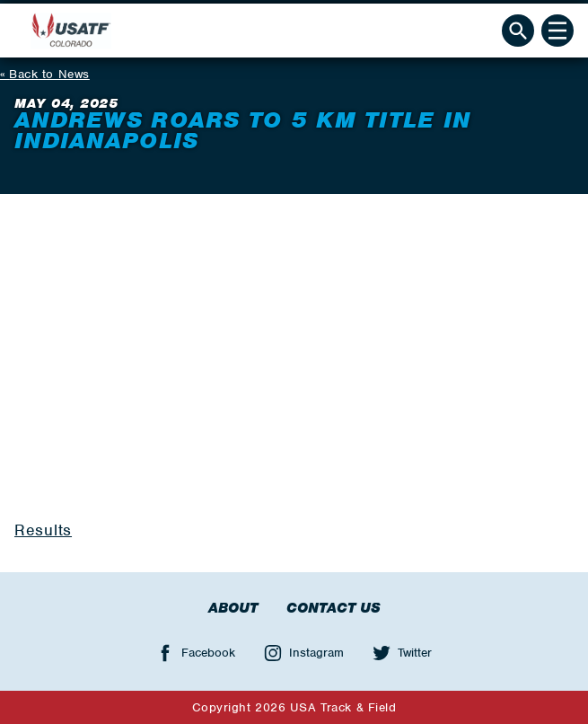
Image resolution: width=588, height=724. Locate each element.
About (233, 608)
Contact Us (333, 608)
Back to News (49, 74)
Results (43, 530)
